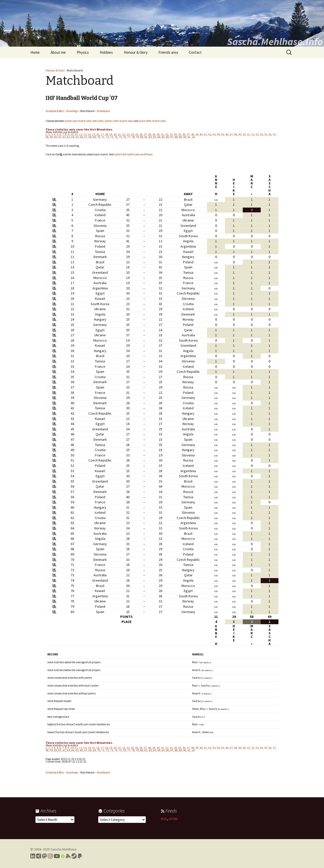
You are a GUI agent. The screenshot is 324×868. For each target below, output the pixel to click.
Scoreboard (103, 111)
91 (189, 137)
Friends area (168, 52)
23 (128, 135)
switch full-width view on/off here (133, 154)
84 (159, 137)
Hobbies (106, 52)
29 (154, 135)
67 (86, 137)
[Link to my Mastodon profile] (44, 856)
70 (99, 137)
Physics (83, 52)
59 (51, 137)
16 (98, 135)
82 (150, 137)
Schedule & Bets (55, 111)
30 (158, 135)
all (193, 137)
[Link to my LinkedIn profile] (33, 856)
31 (163, 135)
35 (180, 135)
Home (35, 52)
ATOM (173, 819)
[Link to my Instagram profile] (50, 856)
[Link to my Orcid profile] (63, 856)
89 (180, 137)
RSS (164, 819)
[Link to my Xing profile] (39, 856)
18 (107, 135)
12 (81, 135)
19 (111, 135)
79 (137, 137)
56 (270, 135)
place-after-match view (152, 121)
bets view (98, 121)
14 (89, 135)
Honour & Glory (136, 52)
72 (107, 137)
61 (60, 137)
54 (261, 135)
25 (137, 135)
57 (274, 135)
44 (218, 135)
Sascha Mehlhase (64, 849)
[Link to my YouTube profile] (57, 856)
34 (175, 135)
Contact (195, 52)
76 (125, 137)
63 (69, 137)
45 (223, 135)
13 (85, 135)
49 (240, 135)
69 (94, 137)
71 (103, 137)
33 (171, 135)
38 (193, 135)
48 (236, 135)
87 (172, 137)
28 (150, 135)
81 (146, 137)
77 (129, 137)
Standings (72, 111)
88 (176, 137)
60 (56, 137)
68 (90, 137)
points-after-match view (119, 121)
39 (197, 135)
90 (185, 137)
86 (168, 137)
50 (244, 135)
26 (141, 135)
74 (116, 137)
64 (73, 137)
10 (72, 135)
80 (142, 137)
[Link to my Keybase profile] (68, 856)
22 (124, 135)
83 (155, 137)
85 (163, 137)
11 (76, 135)
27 (145, 135)
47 (231, 135)
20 (115, 135)
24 (132, 135)
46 (227, 135)
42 (210, 135)
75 (120, 137)
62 (64, 137)
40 (201, 135)
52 (253, 135)
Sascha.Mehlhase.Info (275, 42)
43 (214, 135)
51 (249, 135)
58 (47, 137)
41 (206, 135)
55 (266, 135)
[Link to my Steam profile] (74, 856)
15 (94, 135)
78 (133, 137)
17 (102, 135)
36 (184, 135)
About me (58, 52)
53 (257, 135)
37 (188, 135)
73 (112, 137)
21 (119, 135)
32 (167, 135)
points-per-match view (78, 121)
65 (77, 137)
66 (82, 137)
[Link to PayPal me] (80, 856)
